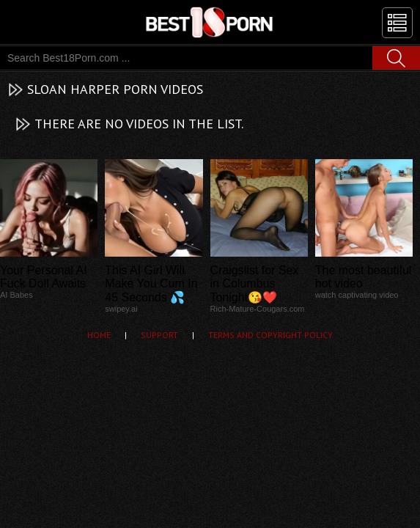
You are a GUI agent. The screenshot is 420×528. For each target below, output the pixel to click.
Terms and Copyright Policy (270, 335)
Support (159, 335)
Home (99, 335)
